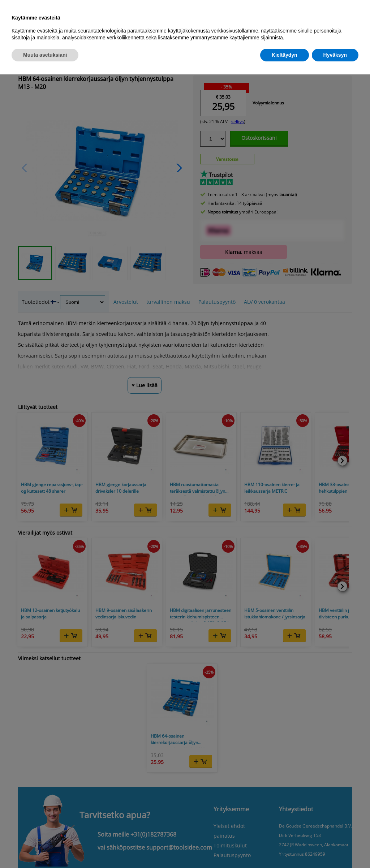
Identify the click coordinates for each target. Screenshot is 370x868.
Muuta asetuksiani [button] (45, 55)
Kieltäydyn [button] (285, 55)
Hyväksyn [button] (335, 55)
